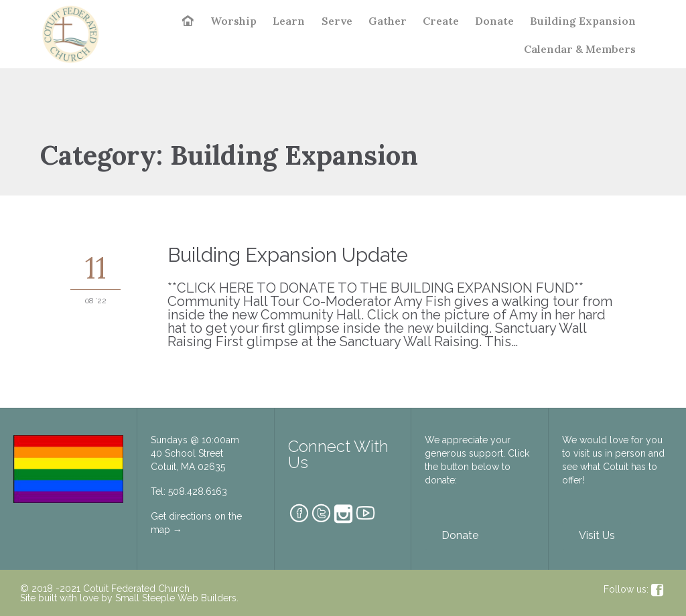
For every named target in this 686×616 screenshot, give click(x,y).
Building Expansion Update (288, 255)
